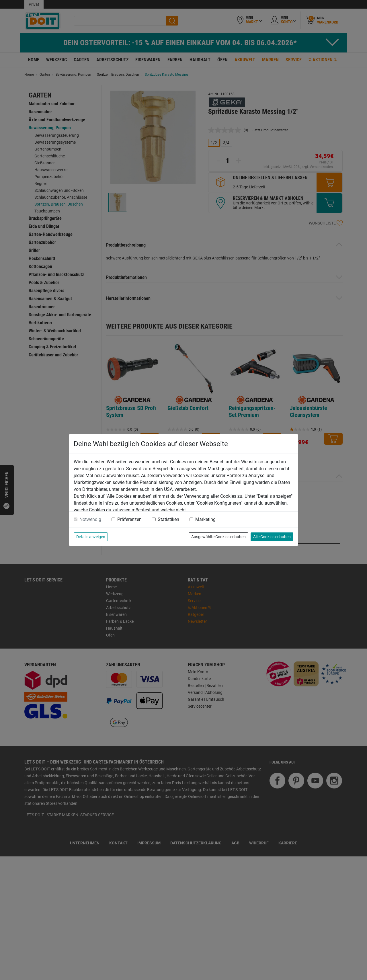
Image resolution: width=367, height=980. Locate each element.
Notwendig (90, 519)
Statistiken (168, 519)
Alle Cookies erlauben (272, 537)
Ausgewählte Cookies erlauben (218, 537)
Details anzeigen (91, 537)
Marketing (205, 519)
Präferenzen (129, 519)
